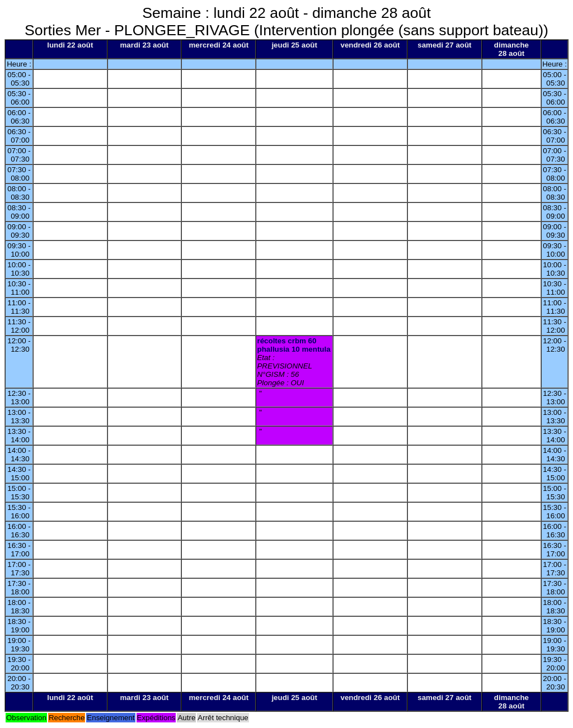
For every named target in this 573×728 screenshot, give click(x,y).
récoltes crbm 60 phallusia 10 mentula (293, 345)
